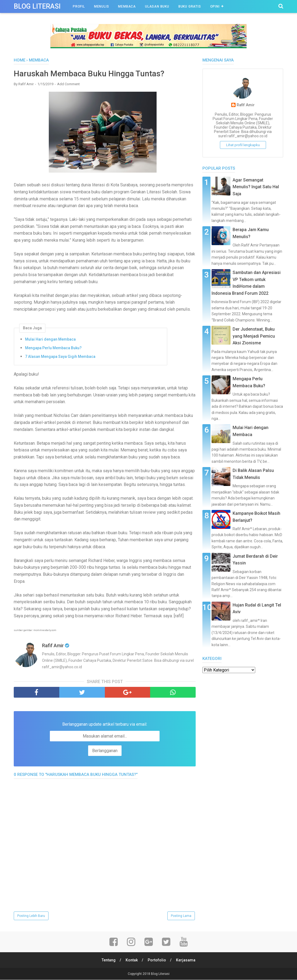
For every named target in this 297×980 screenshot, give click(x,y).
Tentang (108, 960)
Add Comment (68, 84)
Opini (215, 6)
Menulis (102, 6)
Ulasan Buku (157, 6)
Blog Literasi (37, 6)
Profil (79, 6)
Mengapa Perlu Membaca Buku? (53, 348)
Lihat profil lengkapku (243, 145)
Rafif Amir (246, 105)
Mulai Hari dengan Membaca (50, 339)
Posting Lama (181, 916)
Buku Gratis (190, 6)
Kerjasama (186, 960)
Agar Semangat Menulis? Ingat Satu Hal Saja (256, 187)
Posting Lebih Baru (31, 916)
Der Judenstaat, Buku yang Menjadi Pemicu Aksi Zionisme (254, 336)
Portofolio (157, 960)
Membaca (127, 6)
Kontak (132, 960)
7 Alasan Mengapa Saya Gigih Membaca (60, 357)
